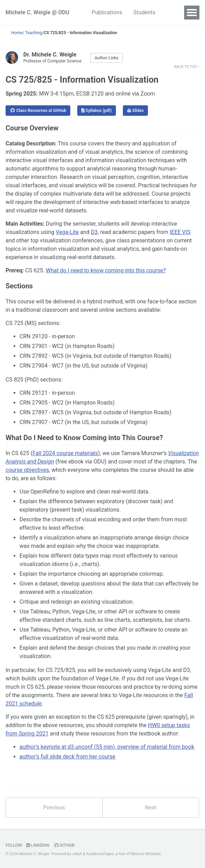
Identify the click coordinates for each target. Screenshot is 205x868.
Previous (54, 807)
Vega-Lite (67, 232)
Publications (107, 12)
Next (151, 807)
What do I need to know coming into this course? (106, 270)
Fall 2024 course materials (65, 453)
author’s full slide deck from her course (68, 757)
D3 (94, 232)
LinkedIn (38, 845)
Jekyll (77, 854)
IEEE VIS (180, 232)
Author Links (107, 58)
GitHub (64, 845)
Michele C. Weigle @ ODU (37, 12)
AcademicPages (100, 854)
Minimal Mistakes (146, 854)
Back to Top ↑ (187, 67)
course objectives (27, 470)
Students (144, 12)
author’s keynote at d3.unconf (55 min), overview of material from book (107, 747)
